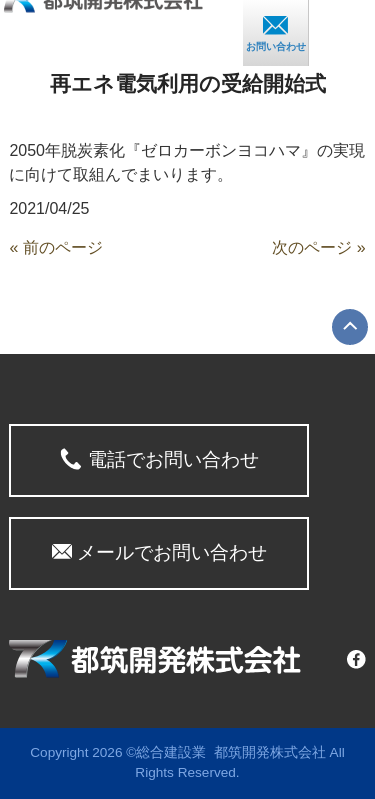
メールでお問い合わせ (159, 552)
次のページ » (318, 247)
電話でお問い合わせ (159, 459)
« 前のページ (55, 247)
